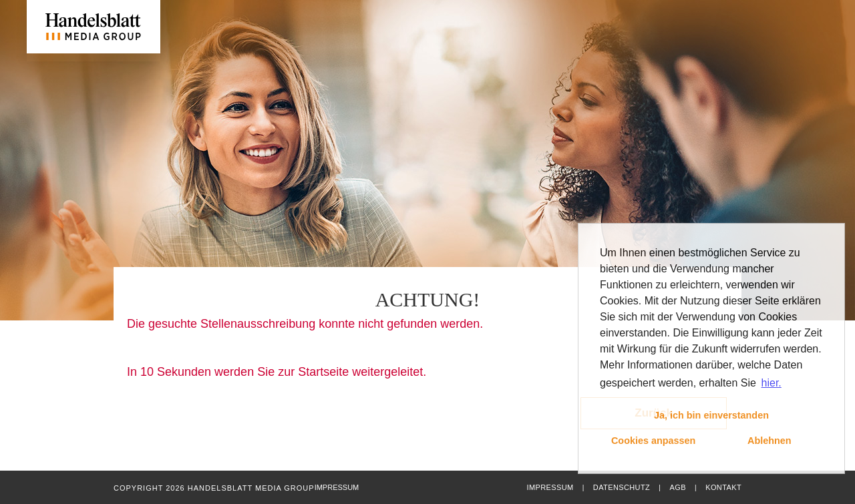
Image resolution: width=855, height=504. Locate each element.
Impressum (550, 487)
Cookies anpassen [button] (653, 441)
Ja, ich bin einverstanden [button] (711, 415)
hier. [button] (772, 383)
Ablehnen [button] (769, 441)
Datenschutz (622, 487)
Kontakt (723, 487)
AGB (677, 487)
